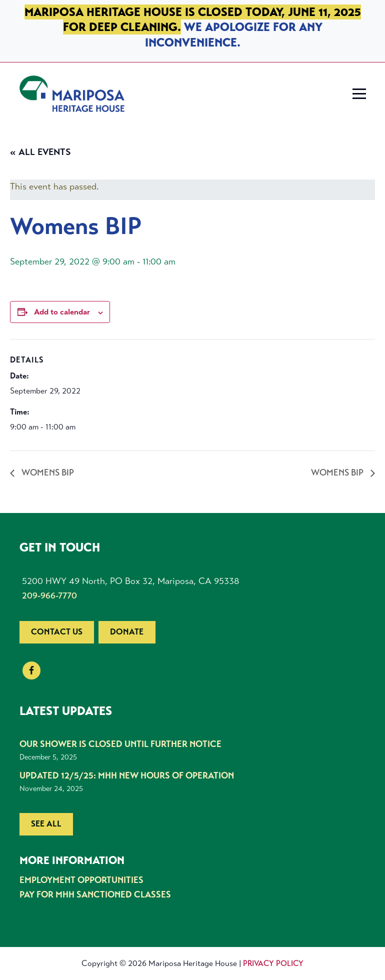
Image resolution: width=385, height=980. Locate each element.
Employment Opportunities (81, 880)
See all (46, 824)
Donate (127, 632)
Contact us (57, 632)
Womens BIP (47, 472)
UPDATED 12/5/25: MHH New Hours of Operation (127, 775)
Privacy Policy (273, 963)
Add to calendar (62, 312)
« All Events (40, 152)
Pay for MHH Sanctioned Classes (95, 894)
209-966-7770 (49, 595)
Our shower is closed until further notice (120, 744)
